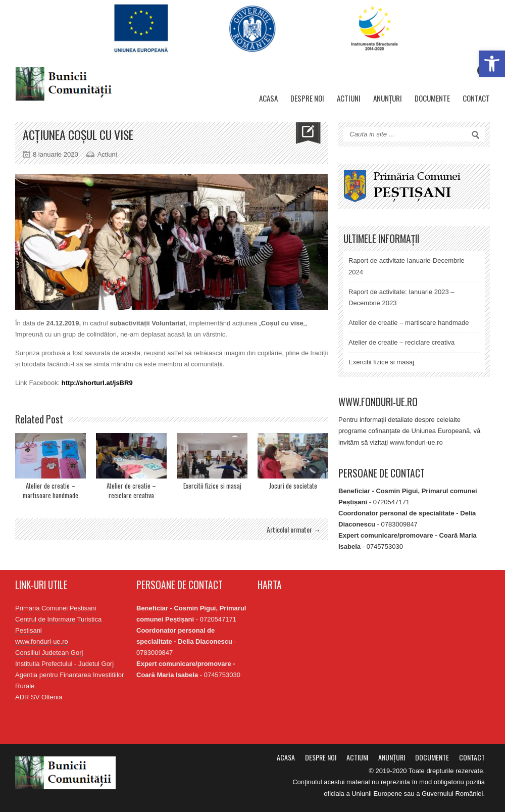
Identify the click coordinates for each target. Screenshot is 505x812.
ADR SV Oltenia (39, 697)
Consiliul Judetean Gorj (49, 653)
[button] (492, 64)
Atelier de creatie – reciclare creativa (131, 491)
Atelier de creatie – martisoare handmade (50, 491)
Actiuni (349, 98)
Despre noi (307, 98)
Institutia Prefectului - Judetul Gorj (64, 664)
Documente (432, 98)
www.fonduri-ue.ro (416, 442)
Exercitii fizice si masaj (212, 486)
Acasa (268, 98)
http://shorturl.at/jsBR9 (97, 383)
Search (476, 135)
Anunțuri (388, 98)
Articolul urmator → (294, 529)
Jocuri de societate (293, 486)
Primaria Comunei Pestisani (56, 608)
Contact (476, 98)
